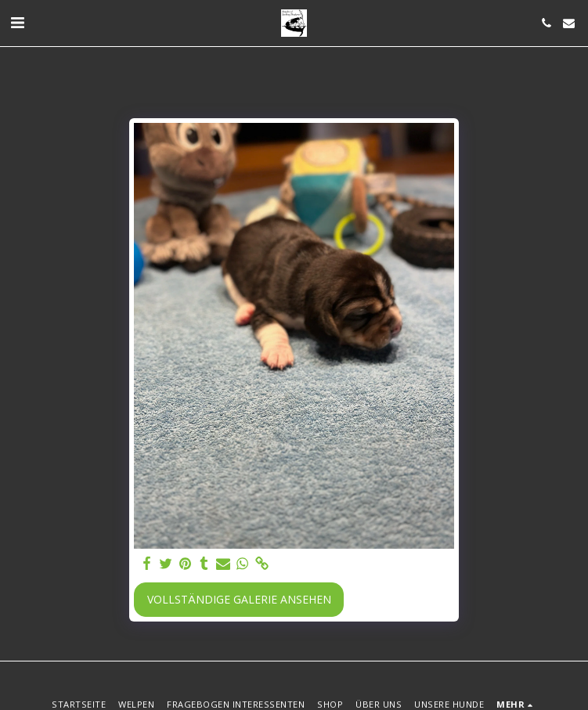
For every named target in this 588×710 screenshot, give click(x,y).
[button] (17, 22)
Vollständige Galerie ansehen (239, 599)
